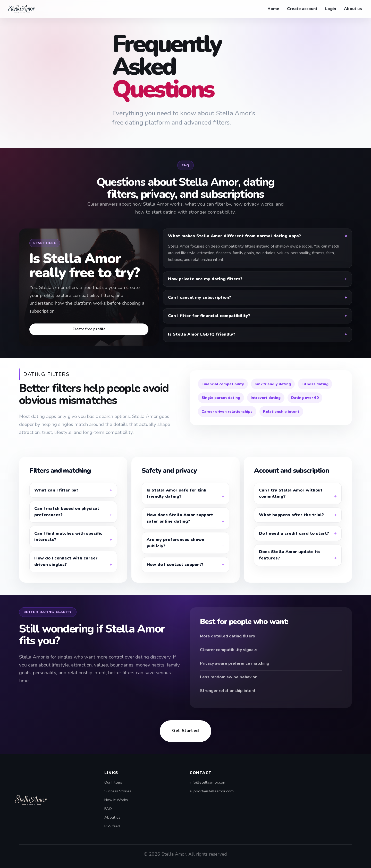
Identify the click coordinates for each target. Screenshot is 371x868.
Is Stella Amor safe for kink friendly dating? (176, 501)
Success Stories (118, 791)
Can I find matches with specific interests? (68, 545)
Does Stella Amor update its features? (290, 563)
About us (353, 9)
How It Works (116, 800)
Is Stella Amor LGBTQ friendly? (202, 334)
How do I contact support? (175, 573)
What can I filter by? (56, 498)
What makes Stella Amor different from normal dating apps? (234, 236)
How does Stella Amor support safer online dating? (180, 526)
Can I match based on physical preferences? (67, 520)
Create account (302, 9)
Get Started (185, 739)
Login (331, 9)
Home (273, 9)
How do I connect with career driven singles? (66, 569)
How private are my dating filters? (205, 279)
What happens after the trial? (291, 523)
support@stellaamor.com (212, 791)
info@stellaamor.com (208, 782)
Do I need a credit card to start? (294, 541)
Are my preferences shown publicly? (175, 551)
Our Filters (113, 782)
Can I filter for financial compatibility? (209, 316)
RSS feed (112, 826)
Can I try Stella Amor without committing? (291, 501)
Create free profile (89, 329)
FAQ (108, 809)
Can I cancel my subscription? (200, 297)
